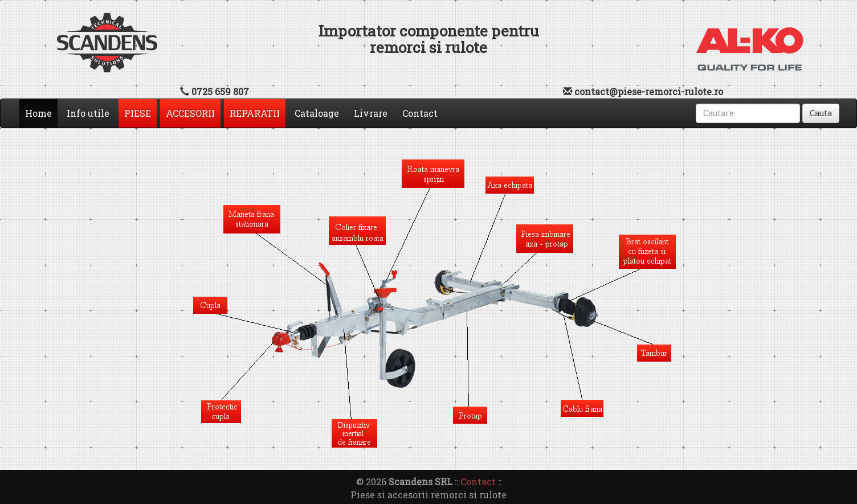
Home (41, 113)
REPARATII (255, 113)
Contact (420, 113)
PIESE (138, 113)
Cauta (821, 113)
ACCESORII (190, 113)
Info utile (88, 113)
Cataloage (317, 113)
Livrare (371, 113)
